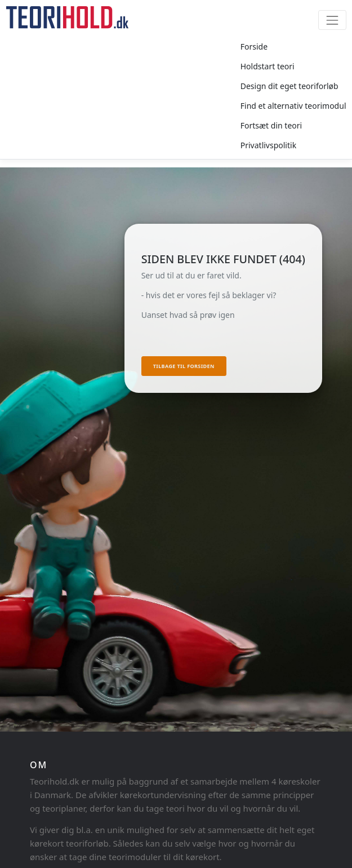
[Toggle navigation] (332, 20)
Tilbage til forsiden (184, 366)
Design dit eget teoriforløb (289, 86)
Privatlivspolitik (268, 145)
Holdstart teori (268, 66)
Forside (254, 46)
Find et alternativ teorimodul (293, 106)
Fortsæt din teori (271, 125)
